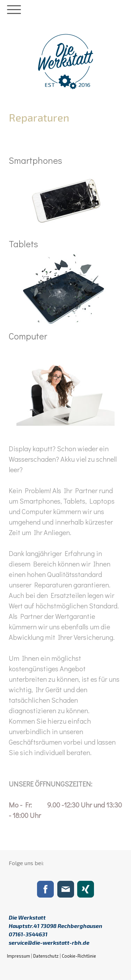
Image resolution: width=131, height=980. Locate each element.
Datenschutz (46, 956)
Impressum (19, 956)
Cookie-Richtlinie (79, 956)
